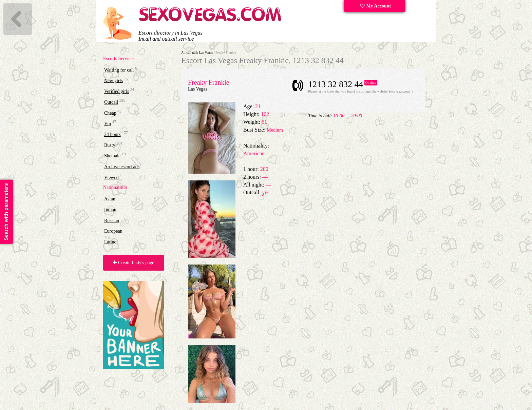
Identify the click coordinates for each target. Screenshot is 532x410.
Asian (110, 199)
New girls (113, 81)
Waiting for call (119, 70)
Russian (112, 220)
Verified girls (117, 91)
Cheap (110, 113)
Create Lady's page (134, 263)
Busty (110, 145)
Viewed (111, 177)
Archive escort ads (122, 167)
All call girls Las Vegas (197, 52)
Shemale (112, 156)
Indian (110, 210)
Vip (108, 124)
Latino (110, 242)
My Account (376, 6)
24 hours (112, 134)
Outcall (111, 102)
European (113, 231)
